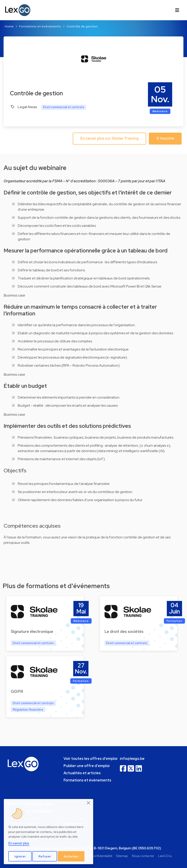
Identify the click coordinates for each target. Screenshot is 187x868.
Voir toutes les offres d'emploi (90, 759)
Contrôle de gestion (82, 26)
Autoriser (71, 856)
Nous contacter (143, 856)
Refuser (45, 856)
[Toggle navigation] (177, 10)
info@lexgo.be (132, 759)
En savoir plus (19, 843)
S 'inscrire (165, 138)
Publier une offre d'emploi (87, 766)
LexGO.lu (165, 856)
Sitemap (122, 856)
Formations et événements (40, 26)
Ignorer (20, 856)
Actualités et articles (82, 773)
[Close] (89, 803)
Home (9, 26)
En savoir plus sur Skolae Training (109, 138)
